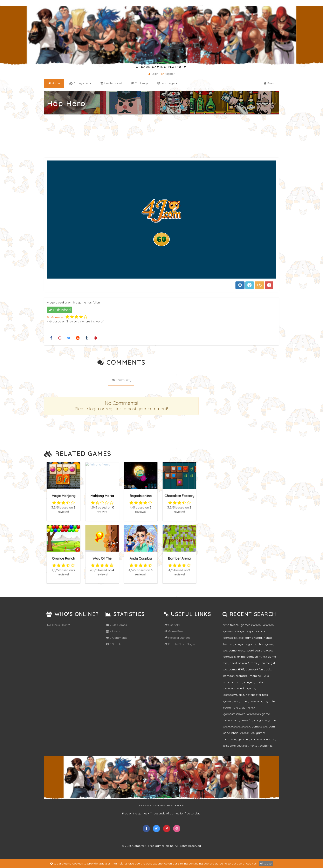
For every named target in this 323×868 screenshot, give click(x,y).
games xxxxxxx (251, 631)
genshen (244, 745)
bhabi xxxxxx (240, 739)
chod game (265, 650)
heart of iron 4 (240, 669)
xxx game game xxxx (248, 707)
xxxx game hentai (250, 643)
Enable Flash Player (180, 650)
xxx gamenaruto (234, 656)
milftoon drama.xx (236, 681)
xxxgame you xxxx (236, 751)
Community (121, 387)
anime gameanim (249, 662)
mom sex (256, 681)
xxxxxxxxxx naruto (263, 745)
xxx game (230, 675)
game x (257, 732)
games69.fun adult (259, 675)
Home (262, 103)
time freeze (231, 631)
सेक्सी (241, 675)
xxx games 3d (243, 726)
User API (172, 631)
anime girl (268, 669)
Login (153, 74)
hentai (254, 751)
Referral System (177, 643)
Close (266, 863)
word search (256, 656)
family (255, 669)
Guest (269, 83)
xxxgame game (245, 650)
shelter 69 (266, 751)
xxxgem (249, 688)
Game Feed (174, 637)
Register (168, 74)
